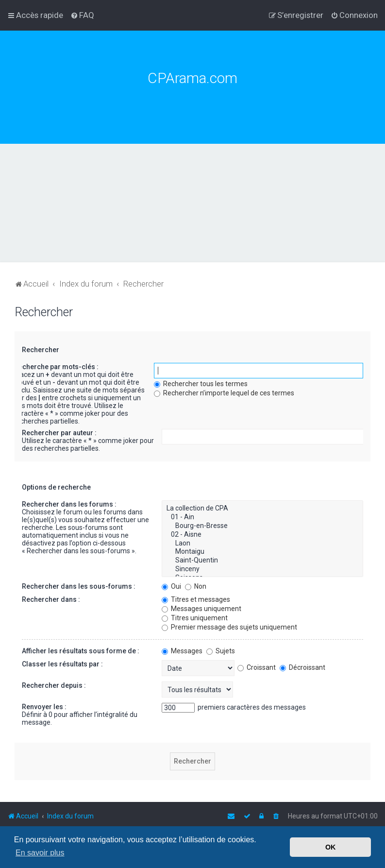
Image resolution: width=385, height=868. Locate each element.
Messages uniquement (201, 609)
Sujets (221, 651)
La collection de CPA (262, 509)
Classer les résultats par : (62, 664)
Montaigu (262, 552)
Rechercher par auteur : (59, 433)
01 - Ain (262, 517)
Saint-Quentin (262, 561)
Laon (262, 544)
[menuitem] (82, 15)
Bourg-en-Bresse (262, 526)
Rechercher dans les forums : (69, 504)
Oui (171, 586)
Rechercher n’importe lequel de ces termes (224, 393)
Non (196, 586)
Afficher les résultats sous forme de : (81, 651)
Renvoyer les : (44, 707)
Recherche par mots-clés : (56, 367)
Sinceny (262, 569)
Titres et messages (196, 599)
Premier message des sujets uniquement (229, 627)
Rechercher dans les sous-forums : (79, 586)
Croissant (257, 667)
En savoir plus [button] (40, 853)
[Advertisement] (192, 217)
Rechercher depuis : (54, 685)
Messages (182, 651)
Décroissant (302, 667)
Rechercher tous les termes (201, 384)
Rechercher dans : (51, 599)
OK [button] (331, 847)
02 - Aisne (262, 535)
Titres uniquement (195, 618)
